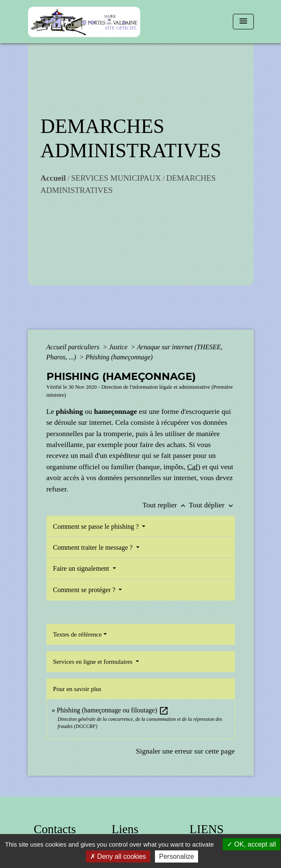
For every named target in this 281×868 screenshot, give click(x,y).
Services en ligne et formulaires (94, 662)
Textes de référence (77, 634)
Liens (125, 829)
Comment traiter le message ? (94, 547)
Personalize (177, 856)
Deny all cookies (118, 856)
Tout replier (166, 505)
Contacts (55, 829)
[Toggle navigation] (243, 22)
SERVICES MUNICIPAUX (116, 178)
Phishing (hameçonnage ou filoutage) (113, 710)
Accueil (53, 178)
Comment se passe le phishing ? (97, 526)
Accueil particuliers (74, 347)
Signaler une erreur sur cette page (186, 751)
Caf (192, 467)
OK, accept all (251, 844)
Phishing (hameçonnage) (119, 357)
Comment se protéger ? (85, 590)
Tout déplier (212, 505)
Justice (119, 347)
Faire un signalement (82, 568)
